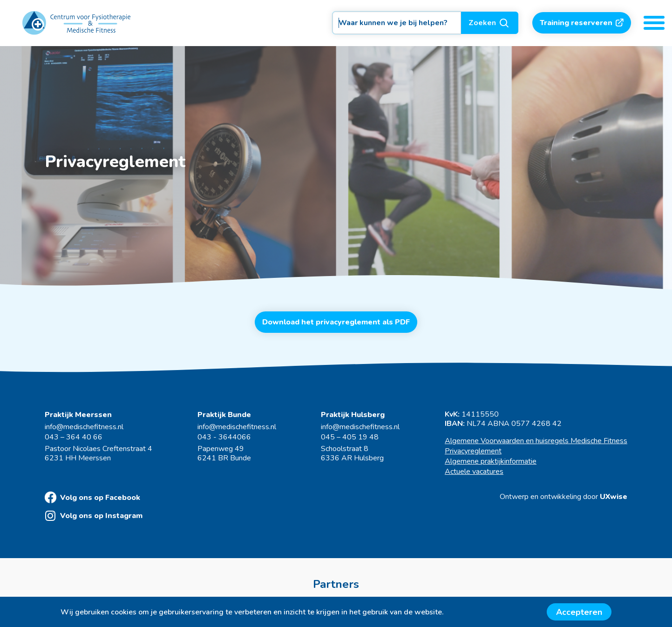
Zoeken (490, 23)
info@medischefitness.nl (84, 427)
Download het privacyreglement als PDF (336, 322)
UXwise (614, 497)
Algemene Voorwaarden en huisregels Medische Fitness (536, 441)
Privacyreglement (473, 451)
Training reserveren (582, 23)
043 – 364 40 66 (74, 437)
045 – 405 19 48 (350, 437)
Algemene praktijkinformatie (491, 461)
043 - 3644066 (224, 437)
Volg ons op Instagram (94, 516)
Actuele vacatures (474, 472)
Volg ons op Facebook (92, 497)
